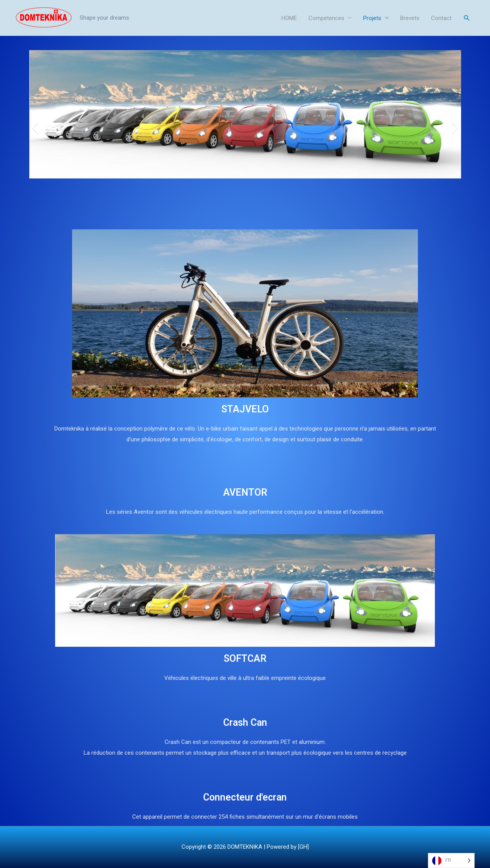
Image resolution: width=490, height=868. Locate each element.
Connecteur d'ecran (245, 797)
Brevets (410, 18)
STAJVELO (245, 409)
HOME (289, 18)
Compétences (326, 18)
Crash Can (245, 722)
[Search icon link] (467, 18)
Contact (441, 18)
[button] (35, 127)
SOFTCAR (245, 659)
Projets (372, 18)
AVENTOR (245, 492)
